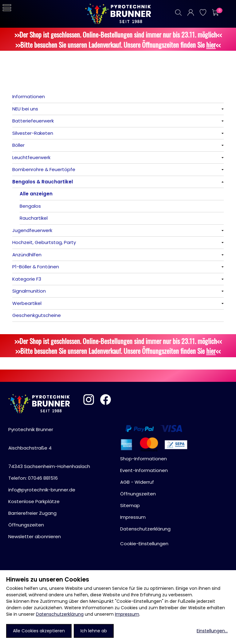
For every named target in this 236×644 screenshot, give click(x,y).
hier (211, 44)
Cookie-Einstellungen (144, 544)
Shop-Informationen (144, 459)
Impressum (127, 614)
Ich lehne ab (94, 631)
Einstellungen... (212, 631)
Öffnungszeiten (26, 525)
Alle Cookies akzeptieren (39, 631)
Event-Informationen (144, 470)
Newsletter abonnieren (35, 536)
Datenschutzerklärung (60, 614)
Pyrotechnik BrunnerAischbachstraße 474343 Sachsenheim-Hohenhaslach (49, 448)
